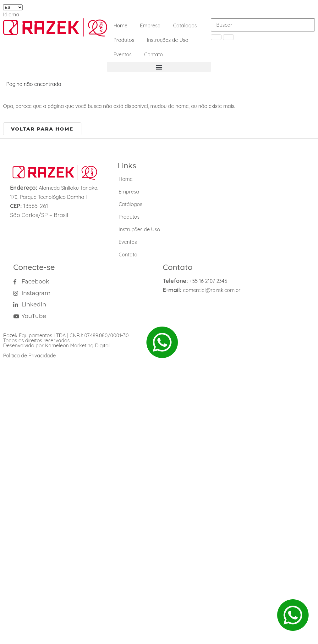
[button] (159, 67)
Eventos (123, 54)
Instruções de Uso (167, 40)
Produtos (124, 40)
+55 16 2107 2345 (208, 281)
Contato (154, 54)
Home (121, 25)
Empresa (150, 25)
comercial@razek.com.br (212, 290)
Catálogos (185, 25)
